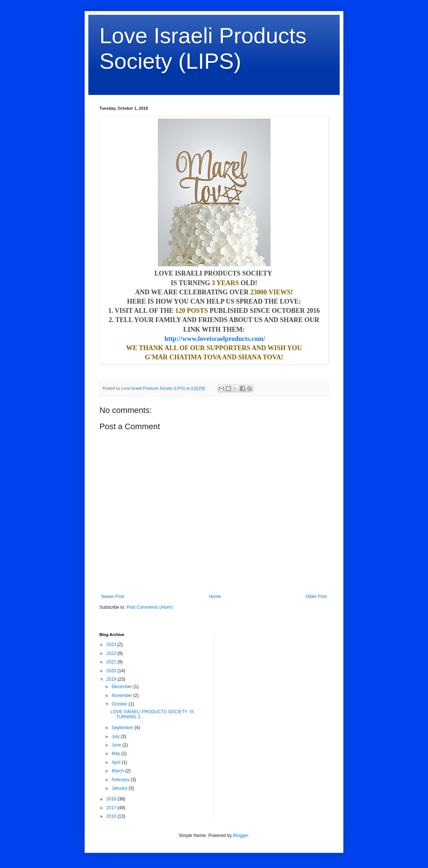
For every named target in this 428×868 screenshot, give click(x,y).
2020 (112, 671)
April (117, 762)
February (121, 780)
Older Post (316, 597)
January (120, 788)
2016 (112, 816)
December (123, 687)
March (118, 771)
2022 (112, 653)
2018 (112, 799)
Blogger (240, 835)
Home (215, 597)
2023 (112, 645)
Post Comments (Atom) (150, 607)
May (116, 753)
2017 (112, 808)
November (123, 696)
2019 (112, 679)
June (117, 745)
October (120, 704)
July (116, 737)
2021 (112, 662)
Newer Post (113, 597)
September (123, 728)
